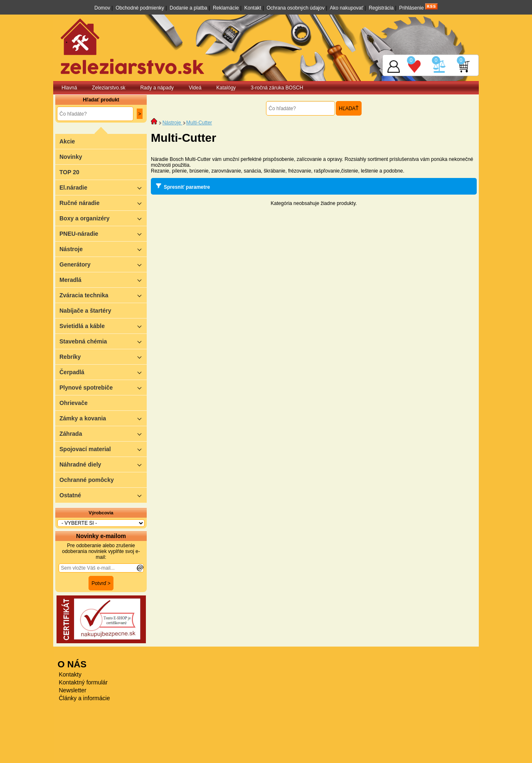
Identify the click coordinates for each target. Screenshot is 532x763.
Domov (102, 8)
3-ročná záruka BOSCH (277, 88)
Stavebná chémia (103, 341)
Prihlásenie (411, 8)
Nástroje (103, 249)
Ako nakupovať (346, 8)
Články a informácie (85, 698)
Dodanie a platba (188, 8)
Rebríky (103, 357)
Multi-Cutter (199, 123)
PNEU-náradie (103, 233)
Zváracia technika (103, 295)
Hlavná (69, 88)
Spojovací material (103, 449)
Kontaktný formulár (84, 682)
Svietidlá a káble (103, 326)
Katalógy (226, 88)
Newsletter (73, 690)
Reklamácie (226, 8)
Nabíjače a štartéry (85, 311)
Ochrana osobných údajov (296, 8)
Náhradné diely (103, 464)
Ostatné (103, 495)
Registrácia (381, 8)
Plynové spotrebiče (103, 387)
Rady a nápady (157, 88)
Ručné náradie (103, 203)
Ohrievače (74, 403)
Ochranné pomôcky (87, 480)
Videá (195, 88)
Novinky (71, 157)
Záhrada (103, 433)
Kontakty (70, 674)
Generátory (103, 264)
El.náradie (103, 187)
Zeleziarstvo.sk (108, 88)
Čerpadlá (103, 372)
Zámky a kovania (103, 418)
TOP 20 (69, 172)
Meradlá (103, 280)
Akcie (67, 141)
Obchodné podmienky (140, 8)
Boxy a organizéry (103, 218)
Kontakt (253, 8)
